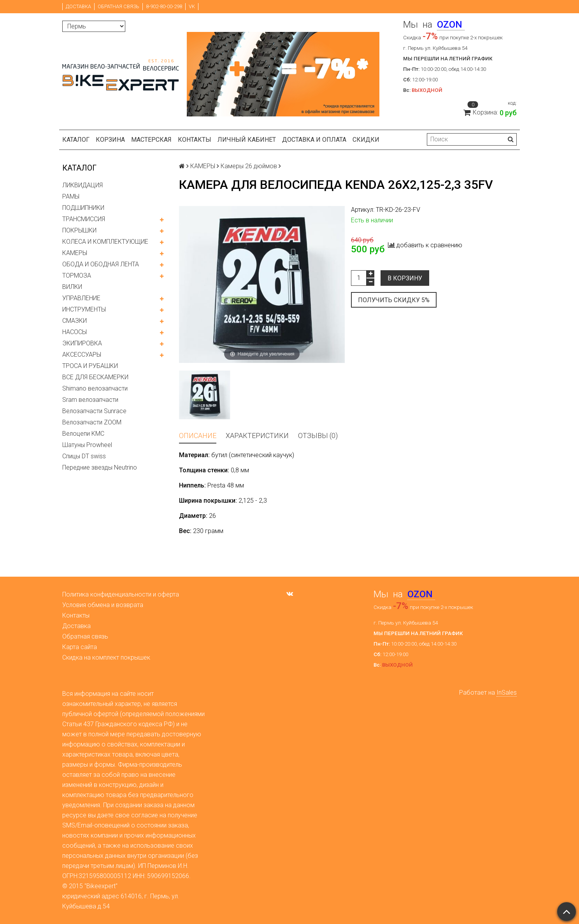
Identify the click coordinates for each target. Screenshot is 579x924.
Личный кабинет (247, 140)
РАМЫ (71, 196)
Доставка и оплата (314, 140)
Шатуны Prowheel (87, 445)
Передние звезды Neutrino (100, 467)
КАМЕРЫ (75, 253)
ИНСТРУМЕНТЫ (84, 309)
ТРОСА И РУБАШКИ (90, 366)
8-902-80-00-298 (164, 6)
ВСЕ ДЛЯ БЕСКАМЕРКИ (95, 377)
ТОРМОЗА (77, 275)
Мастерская (151, 140)
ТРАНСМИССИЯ (84, 219)
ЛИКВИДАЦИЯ (82, 185)
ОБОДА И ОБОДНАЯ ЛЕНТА (101, 264)
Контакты (195, 140)
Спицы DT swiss (84, 456)
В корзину (405, 278)
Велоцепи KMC (83, 434)
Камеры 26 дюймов (249, 166)
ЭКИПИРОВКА (82, 343)
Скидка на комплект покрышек (106, 657)
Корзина (110, 140)
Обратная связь (118, 6)
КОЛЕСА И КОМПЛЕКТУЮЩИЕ (105, 242)
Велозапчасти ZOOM (92, 422)
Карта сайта (80, 647)
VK (192, 6)
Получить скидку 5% (394, 300)
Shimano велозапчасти (95, 388)
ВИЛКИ (72, 287)
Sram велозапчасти (90, 400)
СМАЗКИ (75, 321)
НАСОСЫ (75, 332)
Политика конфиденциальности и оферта (121, 594)
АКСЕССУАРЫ (82, 355)
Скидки (366, 140)
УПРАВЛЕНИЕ (81, 298)
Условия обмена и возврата (103, 605)
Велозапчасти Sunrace (94, 411)
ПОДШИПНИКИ (83, 208)
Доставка (78, 6)
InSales (507, 693)
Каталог (76, 140)
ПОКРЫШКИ (79, 230)
